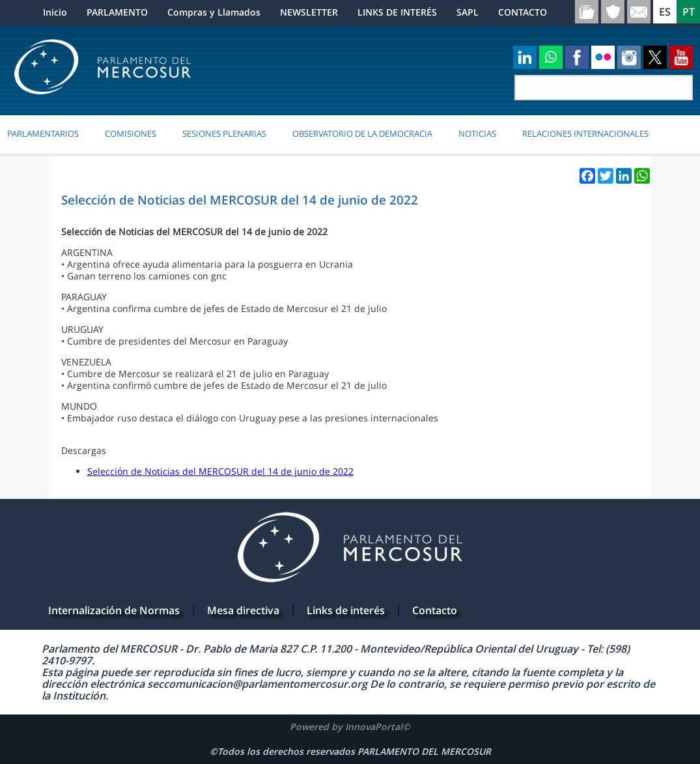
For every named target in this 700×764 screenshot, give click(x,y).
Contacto (435, 610)
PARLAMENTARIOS (43, 134)
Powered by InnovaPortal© (350, 727)
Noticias (477, 134)
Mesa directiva (243, 610)
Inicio (55, 12)
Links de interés (346, 610)
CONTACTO (523, 12)
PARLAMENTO (117, 12)
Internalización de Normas (114, 610)
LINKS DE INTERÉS (397, 12)
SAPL (468, 12)
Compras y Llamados (214, 12)
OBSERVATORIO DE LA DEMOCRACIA (362, 134)
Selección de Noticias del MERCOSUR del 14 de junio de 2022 (220, 471)
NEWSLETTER (309, 12)
